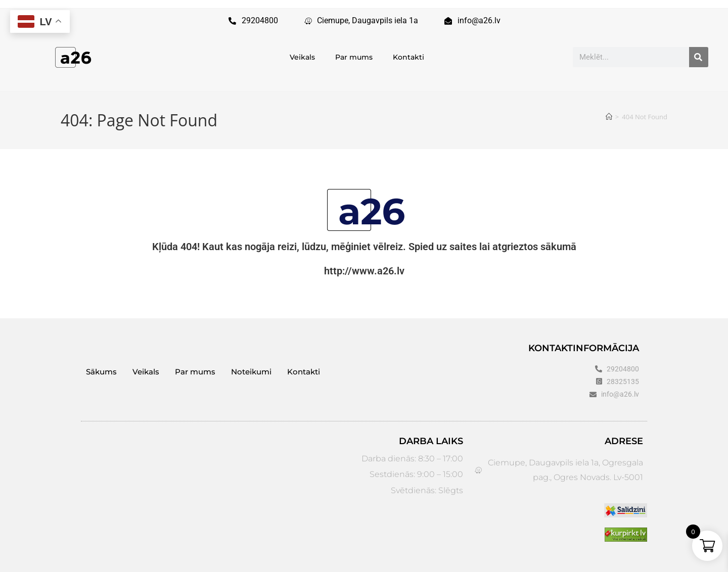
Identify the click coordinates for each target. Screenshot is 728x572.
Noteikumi (251, 372)
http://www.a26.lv (364, 271)
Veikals (302, 57)
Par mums (354, 57)
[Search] (699, 57)
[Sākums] (609, 117)
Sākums (101, 372)
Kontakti (408, 57)
